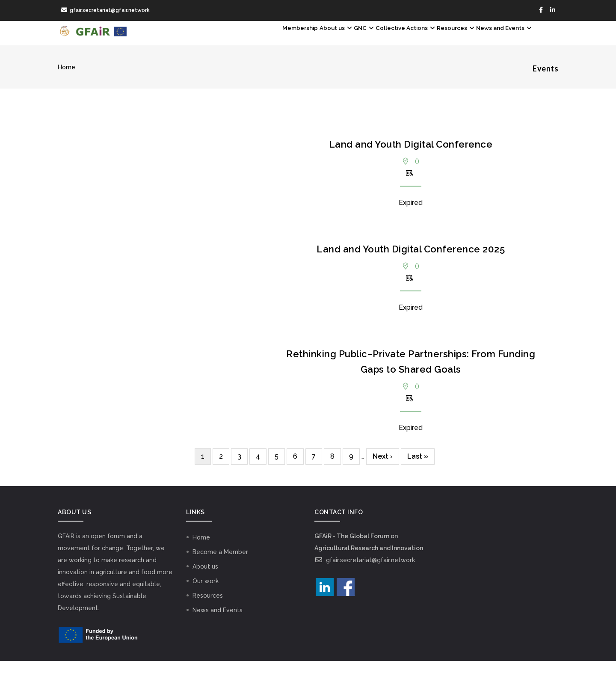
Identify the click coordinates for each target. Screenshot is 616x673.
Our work (206, 593)
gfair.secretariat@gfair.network (365, 572)
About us (274, 39)
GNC (314, 39)
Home (67, 79)
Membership (225, 39)
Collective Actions (369, 39)
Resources (434, 39)
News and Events (496, 39)
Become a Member (220, 564)
